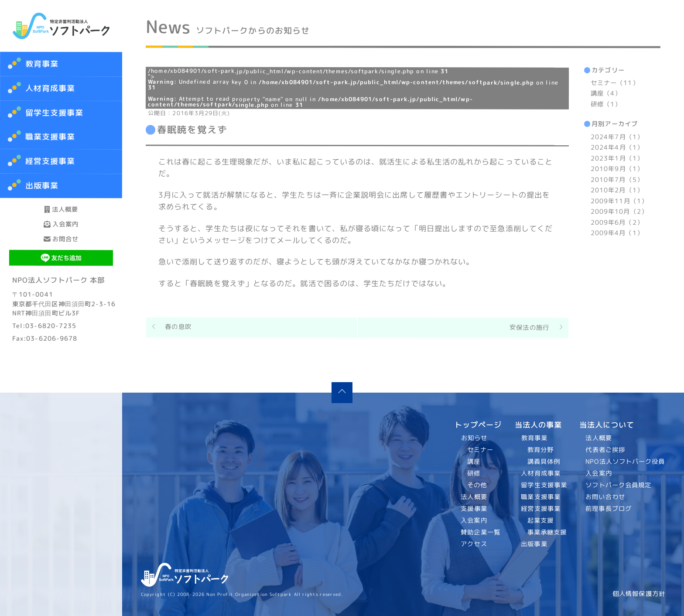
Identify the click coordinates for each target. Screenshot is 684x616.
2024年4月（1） (617, 147)
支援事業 (474, 509)
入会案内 (61, 248)
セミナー (480, 450)
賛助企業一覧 (481, 532)
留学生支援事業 (544, 485)
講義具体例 (543, 462)
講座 (474, 462)
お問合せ (61, 278)
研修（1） (606, 104)
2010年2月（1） (617, 190)
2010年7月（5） (617, 180)
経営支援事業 (541, 509)
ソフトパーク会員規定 (619, 485)
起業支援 (540, 520)
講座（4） (606, 94)
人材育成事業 (50, 88)
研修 (474, 473)
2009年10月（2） (619, 212)
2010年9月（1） (617, 169)
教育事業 (42, 64)
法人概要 (61, 217)
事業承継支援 (547, 532)
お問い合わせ (606, 497)
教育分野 (540, 450)
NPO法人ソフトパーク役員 (626, 462)
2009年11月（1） (619, 201)
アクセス (474, 544)
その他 (477, 485)
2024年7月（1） (617, 137)
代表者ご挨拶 (606, 450)
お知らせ (474, 438)
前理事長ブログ (609, 509)
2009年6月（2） (617, 222)
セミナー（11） (615, 83)
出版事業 (534, 544)
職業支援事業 (541, 497)
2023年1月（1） (617, 158)
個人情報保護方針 (639, 594)
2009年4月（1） (617, 233)
